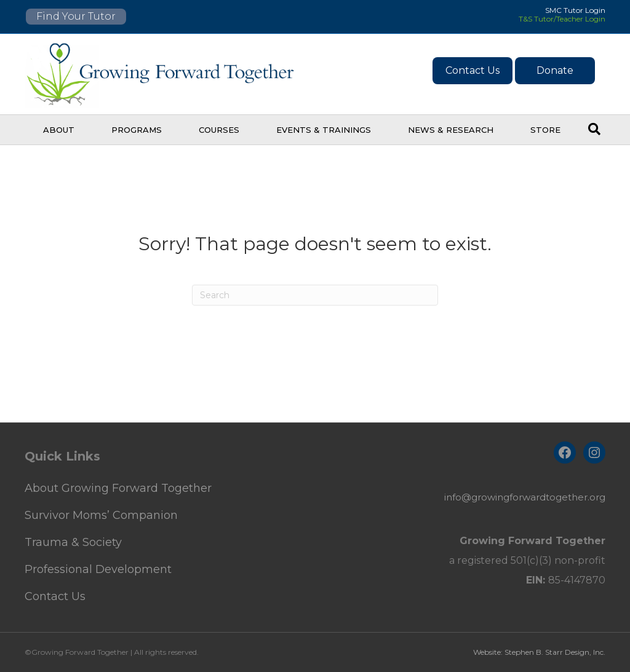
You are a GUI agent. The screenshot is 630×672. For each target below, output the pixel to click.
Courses (219, 130)
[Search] (594, 129)
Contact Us (472, 70)
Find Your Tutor (76, 16)
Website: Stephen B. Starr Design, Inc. (539, 652)
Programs (137, 130)
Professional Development (98, 569)
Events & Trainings (324, 130)
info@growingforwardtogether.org (525, 497)
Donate (555, 70)
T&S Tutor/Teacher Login (562, 19)
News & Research (451, 130)
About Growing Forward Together (118, 488)
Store (545, 130)
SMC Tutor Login (575, 10)
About (59, 130)
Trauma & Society (73, 542)
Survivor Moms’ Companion (101, 515)
